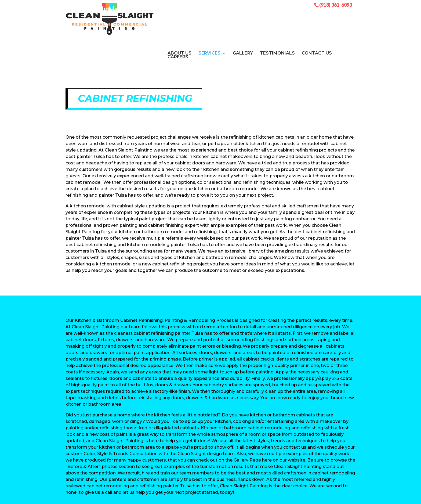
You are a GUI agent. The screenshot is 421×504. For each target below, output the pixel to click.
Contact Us (317, 19)
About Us (179, 19)
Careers (178, 23)
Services (209, 19)
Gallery (243, 19)
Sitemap (185, 497)
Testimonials (277, 19)
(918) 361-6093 (336, 5)
